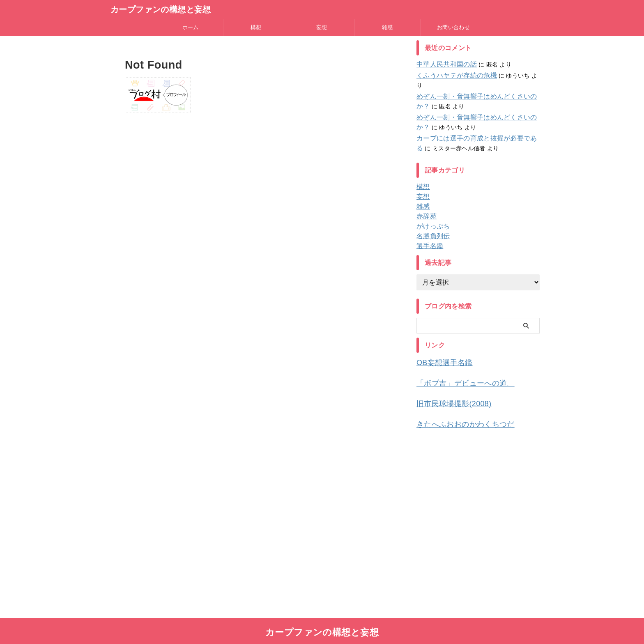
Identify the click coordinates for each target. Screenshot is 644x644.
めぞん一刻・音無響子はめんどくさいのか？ (475, 87)
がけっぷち (431, 216)
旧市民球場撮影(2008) (448, 391)
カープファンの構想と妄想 (161, 9)
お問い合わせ (453, 27)
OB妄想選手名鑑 (440, 353)
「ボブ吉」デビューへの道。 (457, 372)
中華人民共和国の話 (443, 64)
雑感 (388, 27)
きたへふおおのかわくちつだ (457, 411)
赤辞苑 (425, 207)
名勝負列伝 (431, 226)
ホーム (191, 27)
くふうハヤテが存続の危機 (452, 76)
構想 (256, 27)
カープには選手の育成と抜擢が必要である (472, 129)
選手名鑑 (428, 236)
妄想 (322, 27)
